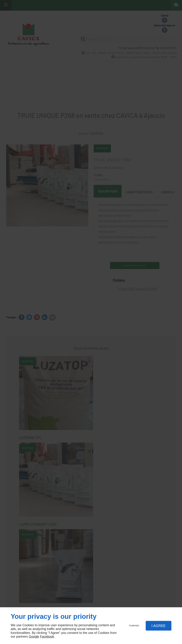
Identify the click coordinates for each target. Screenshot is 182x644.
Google (34, 637)
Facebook (47, 637)
